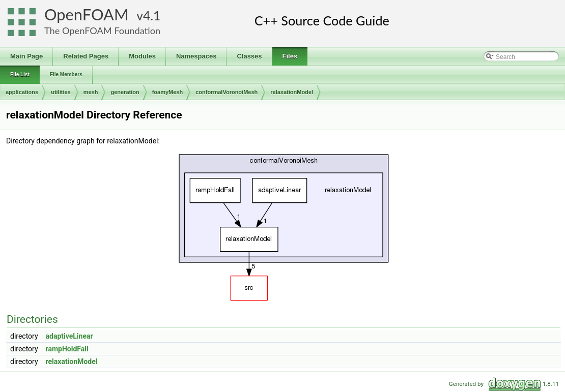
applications (22, 92)
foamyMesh (168, 92)
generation (125, 92)
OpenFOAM (87, 14)
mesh (91, 92)
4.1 (152, 16)
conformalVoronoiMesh (227, 92)
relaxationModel (292, 92)
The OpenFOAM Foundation (102, 31)
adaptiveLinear (69, 336)
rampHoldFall (67, 349)
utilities (61, 92)
